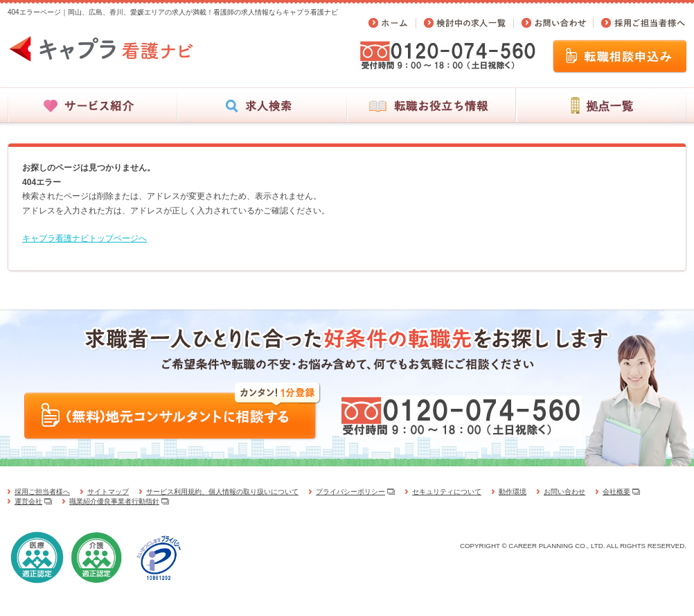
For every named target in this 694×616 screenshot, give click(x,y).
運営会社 (28, 501)
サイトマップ (108, 492)
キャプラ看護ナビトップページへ (84, 238)
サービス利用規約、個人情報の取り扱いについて (222, 492)
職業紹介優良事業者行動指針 (114, 501)
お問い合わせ (564, 492)
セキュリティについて (447, 492)
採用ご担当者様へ (42, 492)
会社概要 (616, 492)
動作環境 (513, 492)
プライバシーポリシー (350, 492)
